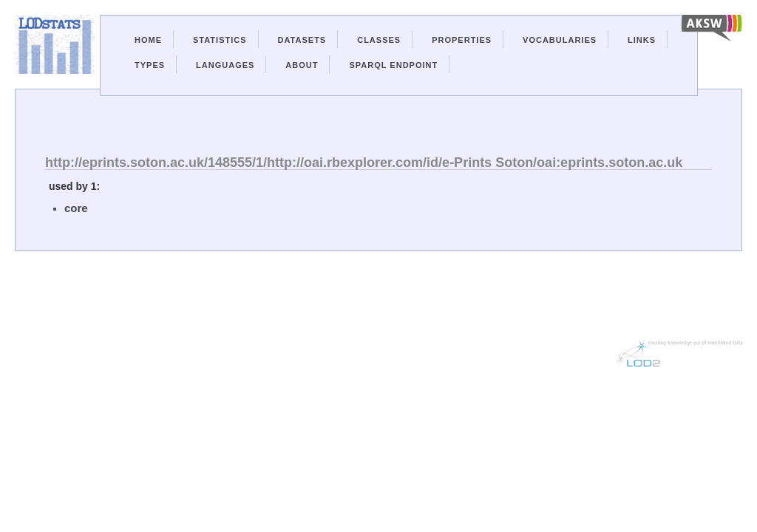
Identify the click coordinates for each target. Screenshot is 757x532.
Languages (225, 65)
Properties (462, 40)
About (302, 65)
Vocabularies (560, 40)
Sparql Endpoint (393, 65)
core (76, 208)
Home (148, 40)
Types (150, 65)
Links (642, 40)
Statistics (220, 40)
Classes (379, 40)
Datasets (302, 40)
